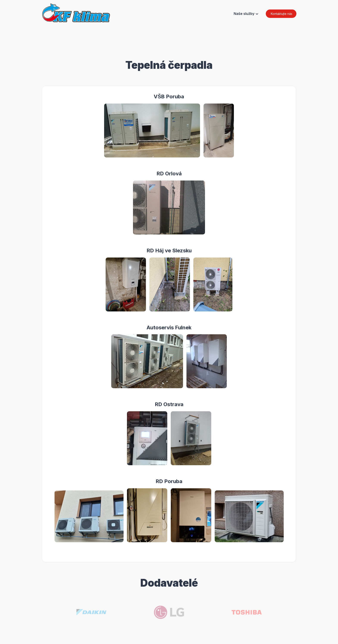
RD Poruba (172, 481)
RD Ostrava (172, 404)
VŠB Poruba (171, 97)
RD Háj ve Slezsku (172, 251)
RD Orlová (172, 174)
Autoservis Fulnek (172, 327)
